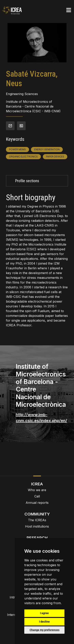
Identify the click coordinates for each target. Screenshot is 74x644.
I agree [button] (44, 613)
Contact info (10, 126)
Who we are (37, 490)
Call (37, 496)
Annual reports (37, 503)
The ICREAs (37, 520)
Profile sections (27, 181)
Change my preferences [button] (44, 630)
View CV (21, 126)
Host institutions (37, 526)
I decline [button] (44, 622)
